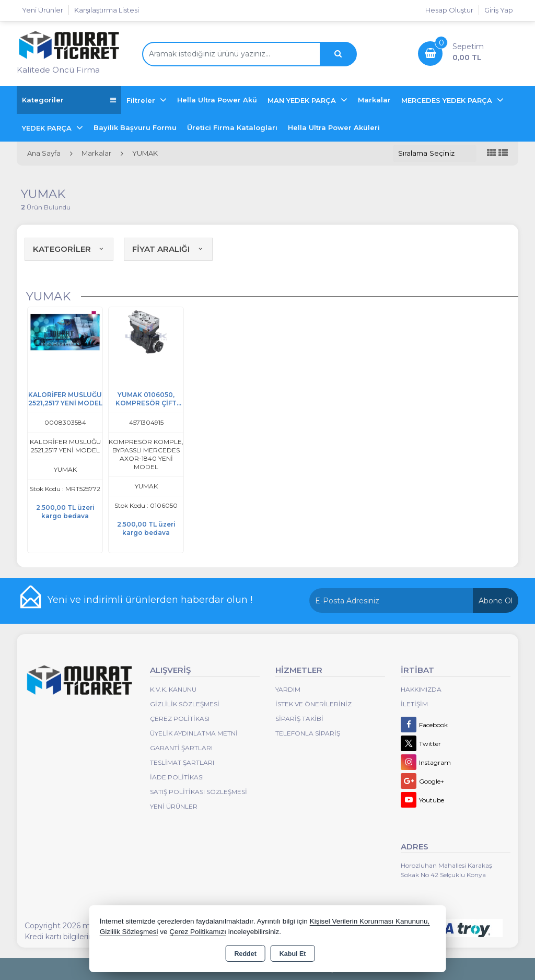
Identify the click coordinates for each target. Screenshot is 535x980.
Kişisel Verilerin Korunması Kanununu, (370, 921)
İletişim (414, 704)
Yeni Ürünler (174, 806)
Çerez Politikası (180, 719)
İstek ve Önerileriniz (313, 704)
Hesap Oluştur (449, 10)
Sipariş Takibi (299, 719)
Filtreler (142, 100)
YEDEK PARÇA (48, 128)
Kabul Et (293, 954)
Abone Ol (496, 601)
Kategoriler (69, 100)
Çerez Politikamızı (198, 932)
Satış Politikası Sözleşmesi (199, 792)
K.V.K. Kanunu (173, 689)
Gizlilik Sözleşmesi (185, 704)
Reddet (245, 954)
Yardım (288, 689)
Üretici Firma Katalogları (232, 127)
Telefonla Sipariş (308, 733)
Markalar (374, 100)
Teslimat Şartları (182, 762)
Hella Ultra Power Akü (217, 100)
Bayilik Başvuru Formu (135, 127)
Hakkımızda (421, 689)
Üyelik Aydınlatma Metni (194, 733)
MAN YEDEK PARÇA (303, 100)
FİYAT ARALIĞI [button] (168, 249)
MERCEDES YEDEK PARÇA (448, 100)
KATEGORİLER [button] (69, 249)
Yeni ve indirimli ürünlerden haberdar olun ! (150, 600)
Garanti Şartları (181, 748)
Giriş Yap (499, 10)
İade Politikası (177, 777)
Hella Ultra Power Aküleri (334, 127)
